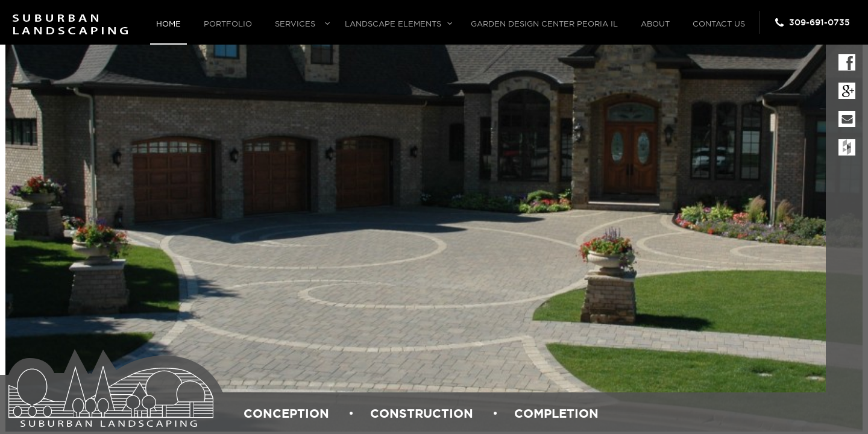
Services (295, 24)
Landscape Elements (393, 24)
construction (422, 413)
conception (286, 413)
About (655, 24)
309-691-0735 (819, 22)
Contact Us (719, 24)
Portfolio (228, 24)
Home (168, 24)
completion (556, 413)
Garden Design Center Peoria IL (544, 24)
